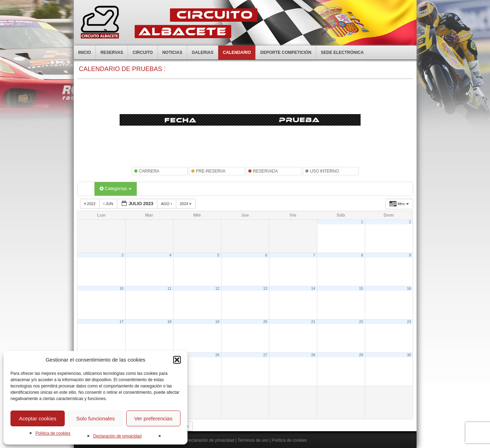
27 (265, 355)
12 (217, 288)
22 (361, 322)
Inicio (85, 52)
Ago (167, 204)
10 (121, 288)
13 (265, 288)
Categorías (116, 188)
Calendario (237, 52)
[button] (177, 360)
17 (121, 322)
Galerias (203, 52)
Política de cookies (53, 433)
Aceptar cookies (38, 418)
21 (313, 322)
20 (265, 322)
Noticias (172, 52)
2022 (90, 204)
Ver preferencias (153, 418)
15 (361, 288)
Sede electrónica (342, 52)
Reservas (112, 52)
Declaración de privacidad (117, 436)
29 (361, 355)
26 (217, 355)
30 (409, 355)
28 (313, 355)
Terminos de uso (253, 440)
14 (313, 288)
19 (217, 322)
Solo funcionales (95, 418)
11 (169, 288)
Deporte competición (286, 52)
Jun (109, 204)
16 (409, 288)
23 (409, 322)
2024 (186, 204)
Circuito (143, 52)
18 (169, 322)
